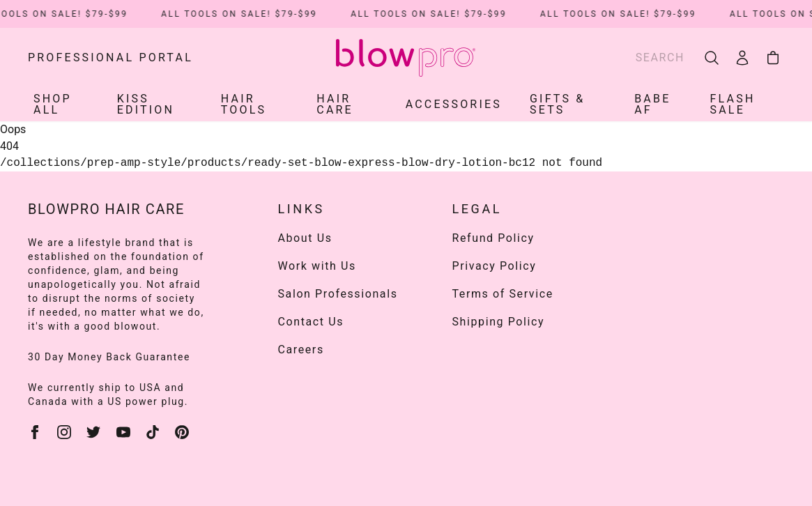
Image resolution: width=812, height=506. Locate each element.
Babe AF (652, 104)
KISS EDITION (146, 104)
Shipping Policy (499, 322)
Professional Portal (110, 58)
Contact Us (311, 322)
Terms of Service (503, 294)
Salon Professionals (338, 294)
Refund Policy (493, 238)
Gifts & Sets (558, 104)
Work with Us (317, 266)
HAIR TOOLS (244, 104)
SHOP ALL (53, 104)
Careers (301, 350)
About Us (305, 238)
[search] (712, 58)
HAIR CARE (335, 104)
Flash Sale (733, 104)
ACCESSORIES (454, 104)
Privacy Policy (495, 266)
